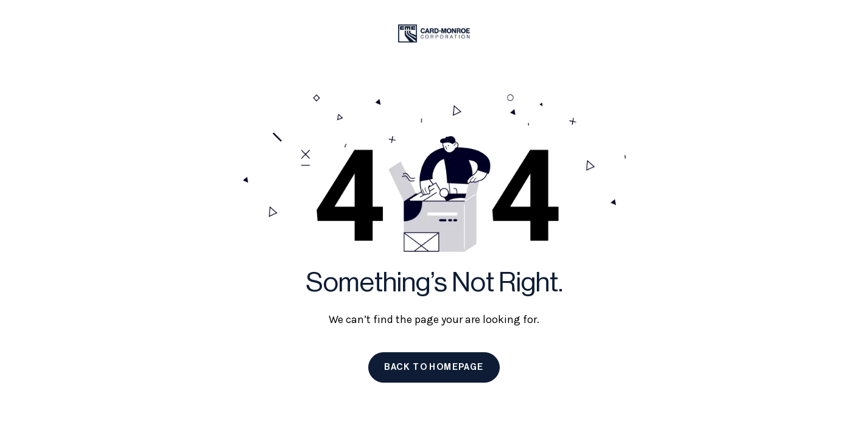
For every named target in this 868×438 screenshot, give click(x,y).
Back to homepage (434, 367)
